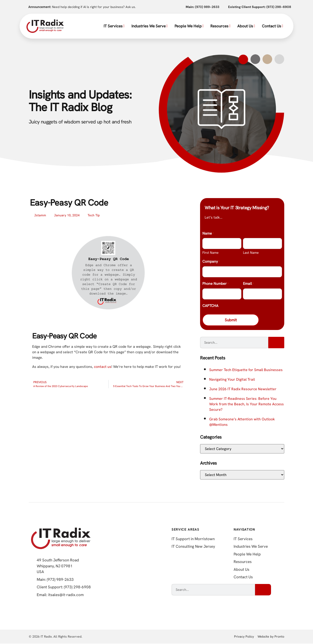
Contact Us (273, 26)
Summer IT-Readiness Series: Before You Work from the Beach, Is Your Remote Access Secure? (246, 404)
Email (248, 284)
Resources (220, 26)
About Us (246, 26)
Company (211, 262)
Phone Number (215, 284)
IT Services (114, 26)
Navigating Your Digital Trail (232, 380)
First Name (210, 253)
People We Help (189, 26)
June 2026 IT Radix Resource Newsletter (243, 389)
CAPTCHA (210, 306)
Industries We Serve (150, 26)
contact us (103, 367)
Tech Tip (94, 215)
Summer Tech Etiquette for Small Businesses (246, 370)
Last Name (251, 253)
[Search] (276, 343)
